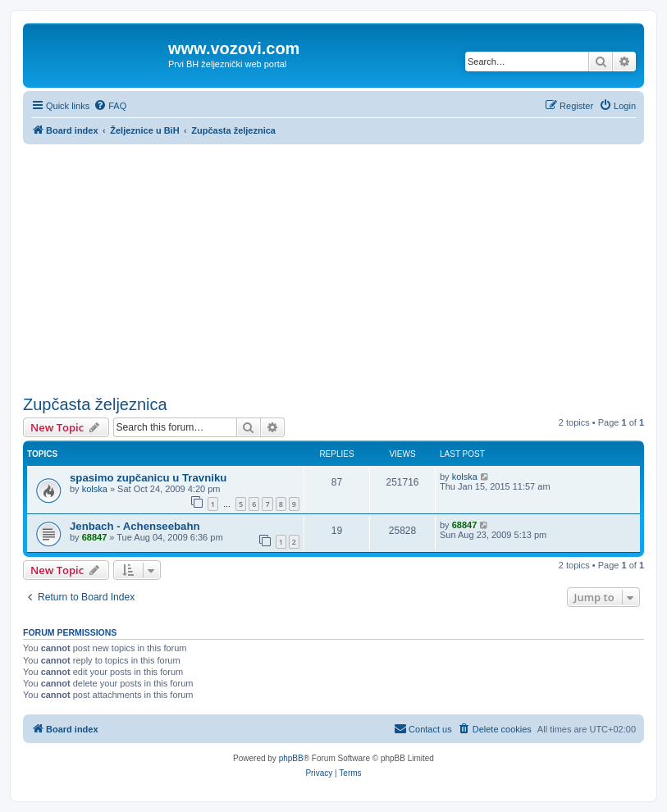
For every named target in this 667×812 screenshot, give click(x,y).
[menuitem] (110, 106)
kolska (95, 489)
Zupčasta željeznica (95, 404)
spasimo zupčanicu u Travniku (148, 478)
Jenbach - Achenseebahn (135, 526)
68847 (95, 537)
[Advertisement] (333, 267)
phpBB (291, 758)
